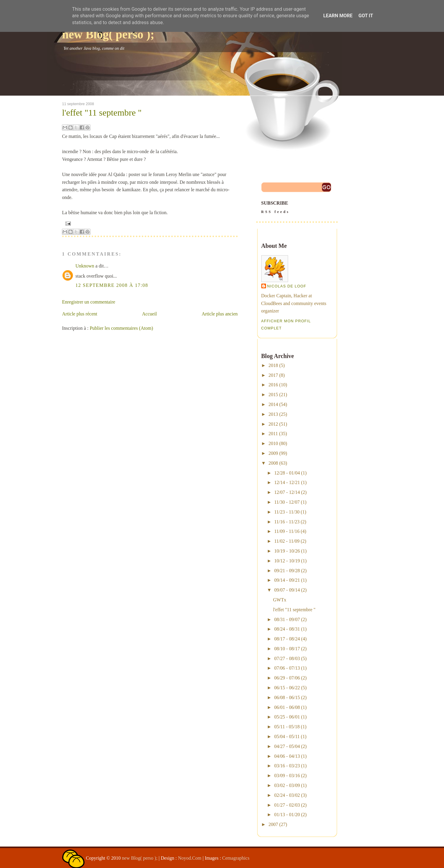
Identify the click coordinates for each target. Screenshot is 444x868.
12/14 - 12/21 (287, 482)
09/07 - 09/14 (287, 590)
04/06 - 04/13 (287, 756)
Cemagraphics (236, 858)
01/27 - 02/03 (287, 805)
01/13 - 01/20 (287, 815)
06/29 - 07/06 (287, 678)
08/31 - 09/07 (287, 619)
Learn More (338, 16)
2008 (273, 463)
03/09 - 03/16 (287, 776)
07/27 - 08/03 (287, 658)
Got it (366, 16)
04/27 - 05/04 (287, 746)
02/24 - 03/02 (287, 795)
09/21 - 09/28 (287, 571)
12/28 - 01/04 (287, 473)
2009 (273, 453)
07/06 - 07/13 (287, 668)
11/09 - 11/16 (287, 531)
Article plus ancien (220, 314)
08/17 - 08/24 (287, 639)
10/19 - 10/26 (287, 551)
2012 (273, 424)
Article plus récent (80, 314)
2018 (273, 365)
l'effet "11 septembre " (102, 113)
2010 (273, 443)
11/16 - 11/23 (287, 522)
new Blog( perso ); (108, 34)
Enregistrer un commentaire (89, 302)
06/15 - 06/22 (287, 688)
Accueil (149, 314)
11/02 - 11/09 (287, 541)
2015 (273, 395)
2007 (273, 824)
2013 (273, 414)
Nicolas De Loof (287, 286)
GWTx (279, 600)
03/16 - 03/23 (287, 766)
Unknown (85, 266)
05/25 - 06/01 (287, 717)
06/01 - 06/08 (287, 707)
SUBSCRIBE (297, 208)
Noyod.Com (190, 858)
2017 (273, 375)
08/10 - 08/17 (287, 649)
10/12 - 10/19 (287, 561)
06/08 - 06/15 (287, 697)
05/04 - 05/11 (287, 736)
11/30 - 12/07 (287, 502)
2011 (273, 434)
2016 (273, 385)
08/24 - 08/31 (287, 629)
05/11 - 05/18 (287, 727)
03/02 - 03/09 (287, 785)
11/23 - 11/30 (287, 512)
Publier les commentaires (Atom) (121, 328)
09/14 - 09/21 (287, 580)
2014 (273, 404)
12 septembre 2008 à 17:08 (112, 285)
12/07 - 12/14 (287, 492)
